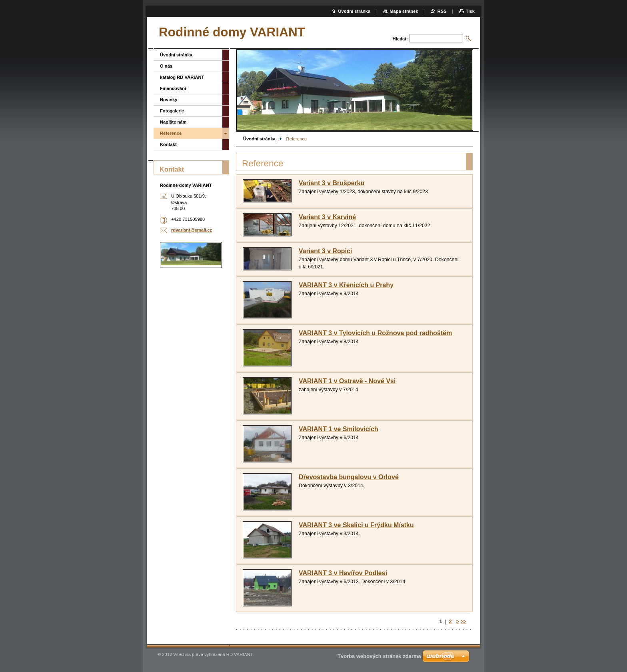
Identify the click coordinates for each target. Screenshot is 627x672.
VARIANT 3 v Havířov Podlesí (343, 573)
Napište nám (173, 122)
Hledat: (400, 39)
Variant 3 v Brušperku (332, 183)
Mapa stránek (404, 11)
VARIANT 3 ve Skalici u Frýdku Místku (356, 525)
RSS (442, 11)
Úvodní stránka (259, 139)
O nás (166, 66)
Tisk (470, 11)
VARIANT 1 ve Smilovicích (338, 429)
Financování (173, 88)
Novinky (169, 100)
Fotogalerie (172, 111)
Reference (171, 133)
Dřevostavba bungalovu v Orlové (349, 477)
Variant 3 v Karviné (327, 217)
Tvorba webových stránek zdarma (379, 656)
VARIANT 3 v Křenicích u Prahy (346, 285)
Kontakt (168, 144)
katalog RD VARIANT (182, 77)
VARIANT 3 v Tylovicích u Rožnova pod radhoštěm (375, 333)
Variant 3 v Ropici (325, 251)
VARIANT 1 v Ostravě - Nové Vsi (347, 381)
